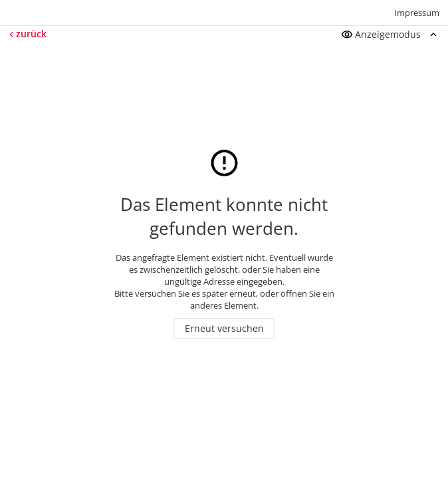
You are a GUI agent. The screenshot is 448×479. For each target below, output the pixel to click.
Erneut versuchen (224, 328)
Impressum (417, 13)
